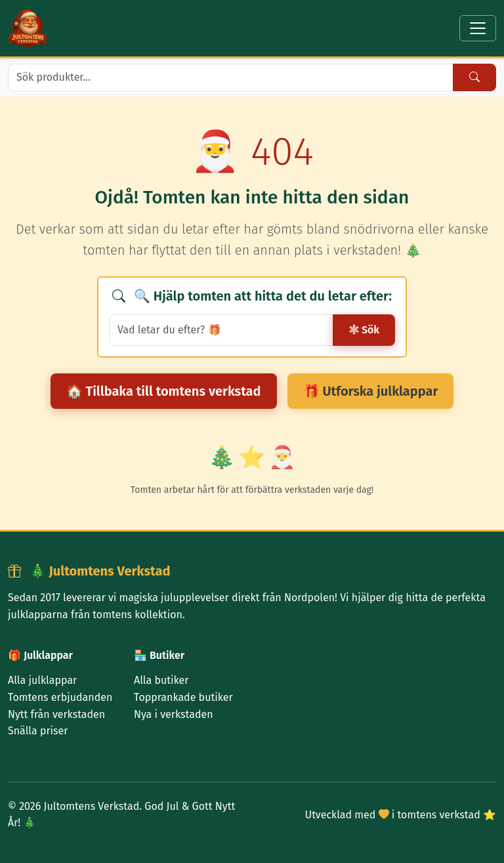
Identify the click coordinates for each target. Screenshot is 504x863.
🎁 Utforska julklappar (371, 391)
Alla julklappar (42, 680)
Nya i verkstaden (174, 714)
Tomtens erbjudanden (60, 697)
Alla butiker (161, 680)
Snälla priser (38, 731)
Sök (364, 330)
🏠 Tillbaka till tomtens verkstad (164, 391)
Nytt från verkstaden (56, 714)
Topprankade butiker (183, 697)
